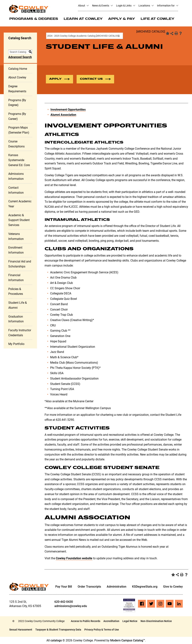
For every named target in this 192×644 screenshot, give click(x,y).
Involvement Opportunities (68, 110)
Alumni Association (63, 115)
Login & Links (126, 6)
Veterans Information (16, 236)
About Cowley (17, 77)
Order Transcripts (89, 587)
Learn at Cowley (83, 19)
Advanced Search (20, 57)
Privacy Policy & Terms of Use (102, 630)
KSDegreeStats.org (145, 587)
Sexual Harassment (21, 630)
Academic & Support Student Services (19, 220)
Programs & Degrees (34, 19)
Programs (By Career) (17, 116)
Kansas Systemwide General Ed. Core (19, 160)
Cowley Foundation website (74, 558)
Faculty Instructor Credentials (20, 333)
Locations (146, 6)
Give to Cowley (173, 587)
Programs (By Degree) (17, 103)
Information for (167, 6)
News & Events (102, 6)
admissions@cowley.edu (71, 606)
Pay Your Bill (64, 587)
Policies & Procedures (16, 291)
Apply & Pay (122, 19)
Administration (117, 587)
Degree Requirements (17, 89)
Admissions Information (16, 176)
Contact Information (16, 190)
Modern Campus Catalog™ (128, 640)
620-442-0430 (64, 602)
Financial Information (16, 278)
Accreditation (111, 621)
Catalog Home (18, 69)
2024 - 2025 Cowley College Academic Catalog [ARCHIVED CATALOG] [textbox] (83, 36)
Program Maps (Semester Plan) (19, 130)
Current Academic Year (20, 204)
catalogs (56, 640)
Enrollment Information (16, 250)
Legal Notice (130, 621)
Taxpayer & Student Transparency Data (58, 630)
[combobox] (85, 36)
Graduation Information (16, 319)
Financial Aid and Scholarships (20, 264)
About (83, 6)
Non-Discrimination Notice (156, 621)
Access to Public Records (86, 621)
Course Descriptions (16, 144)
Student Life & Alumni (18, 305)
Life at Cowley (158, 19)
